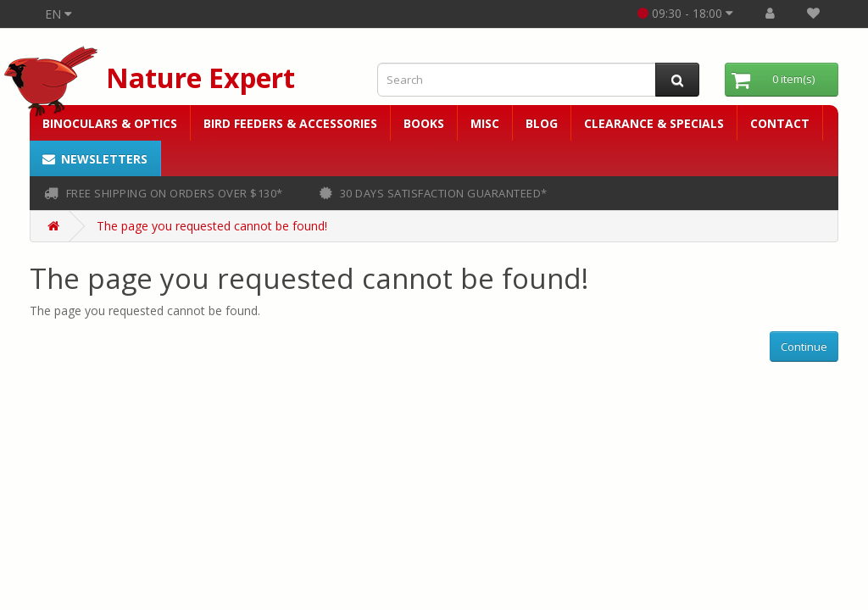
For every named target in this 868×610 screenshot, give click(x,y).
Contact (780, 123)
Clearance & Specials (654, 123)
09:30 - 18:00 (685, 13)
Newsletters (95, 159)
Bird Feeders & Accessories (290, 123)
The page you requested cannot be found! (212, 226)
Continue (804, 347)
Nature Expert (200, 78)
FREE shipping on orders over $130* (164, 193)
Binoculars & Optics (110, 123)
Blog (542, 123)
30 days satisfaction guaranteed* (434, 193)
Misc (485, 123)
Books (424, 123)
